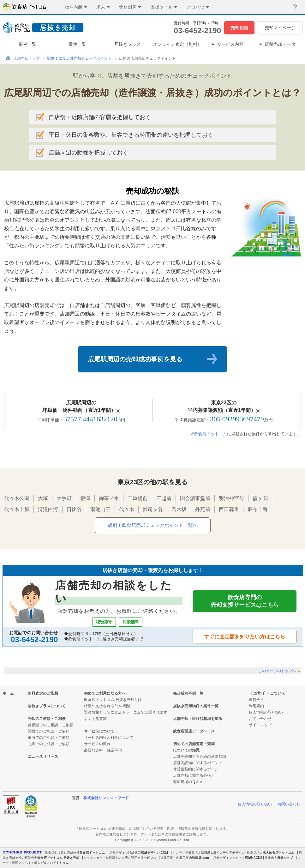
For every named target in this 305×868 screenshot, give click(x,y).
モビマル (150, 858)
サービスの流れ (97, 744)
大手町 (64, 498)
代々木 (127, 509)
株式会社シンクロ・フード (106, 798)
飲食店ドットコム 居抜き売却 (58, 858)
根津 (85, 498)
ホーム (8, 693)
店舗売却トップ (27, 58)
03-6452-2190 (197, 30)
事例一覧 (27, 44)
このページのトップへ (280, 671)
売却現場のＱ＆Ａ (188, 782)
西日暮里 (229, 509)
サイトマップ (260, 725)
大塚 (43, 498)
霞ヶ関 (260, 498)
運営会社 (256, 700)
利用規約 (256, 706)
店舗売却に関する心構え (194, 775)
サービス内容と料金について (109, 738)
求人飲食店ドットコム (278, 853)
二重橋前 (138, 498)
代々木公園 (17, 498)
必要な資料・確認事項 (103, 750)
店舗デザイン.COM (154, 853)
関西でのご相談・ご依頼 (49, 731)
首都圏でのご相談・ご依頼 (51, 725)
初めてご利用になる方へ (105, 693)
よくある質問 (95, 719)
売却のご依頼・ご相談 (47, 719)
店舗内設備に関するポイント (198, 763)
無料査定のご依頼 (43, 693)
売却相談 (239, 28)
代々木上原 (17, 509)
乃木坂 (179, 509)
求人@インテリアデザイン (226, 853)
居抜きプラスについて (47, 706)
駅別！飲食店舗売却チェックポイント (79, 58)
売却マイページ (280, 28)
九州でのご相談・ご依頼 (49, 744)
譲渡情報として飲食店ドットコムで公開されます (126, 712)
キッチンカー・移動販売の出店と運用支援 (114, 858)
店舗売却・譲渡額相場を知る (198, 719)
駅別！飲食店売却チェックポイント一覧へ (153, 525)
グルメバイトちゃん (55, 863)
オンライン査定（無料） (177, 44)
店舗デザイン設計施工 (125, 853)
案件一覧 (77, 44)
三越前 (164, 498)
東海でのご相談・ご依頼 (49, 738)
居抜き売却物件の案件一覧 (196, 706)
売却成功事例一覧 (188, 693)
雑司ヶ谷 (153, 509)
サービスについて (99, 731)
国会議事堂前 (195, 498)
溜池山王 (100, 509)
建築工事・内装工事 (175, 858)
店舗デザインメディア (229, 858)
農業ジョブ (285, 858)
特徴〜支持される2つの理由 (108, 706)
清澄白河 (48, 509)
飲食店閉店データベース (194, 731)
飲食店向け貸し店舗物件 (62, 853)
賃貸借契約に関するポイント (198, 769)
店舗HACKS (254, 858)
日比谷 (74, 509)
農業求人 (271, 858)
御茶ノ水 (109, 498)
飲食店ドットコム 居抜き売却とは (113, 700)
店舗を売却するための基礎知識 (200, 756)
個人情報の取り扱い (266, 712)
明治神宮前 (231, 498)
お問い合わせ (260, 719)
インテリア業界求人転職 (190, 853)
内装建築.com (199, 858)
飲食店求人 (255, 853)
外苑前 (203, 509)
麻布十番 (258, 509)
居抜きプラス (128, 44)
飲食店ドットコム (211, 434)
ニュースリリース (43, 756)
